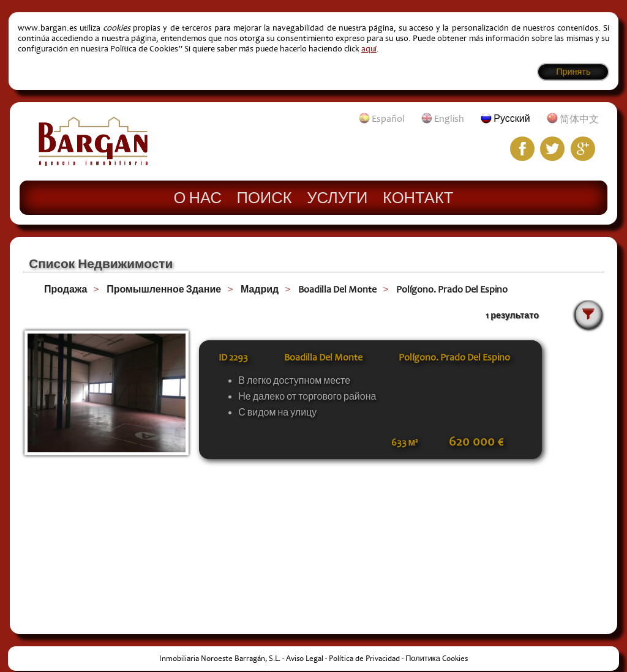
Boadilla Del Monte (337, 289)
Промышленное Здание (164, 289)
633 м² (405, 442)
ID (233, 357)
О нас (198, 197)
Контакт (418, 197)
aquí (369, 49)
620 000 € (476, 442)
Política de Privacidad (364, 659)
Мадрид (260, 289)
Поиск (265, 197)
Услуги (337, 197)
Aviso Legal (305, 659)
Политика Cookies (437, 659)
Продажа (66, 289)
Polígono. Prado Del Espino (452, 289)
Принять (573, 72)
